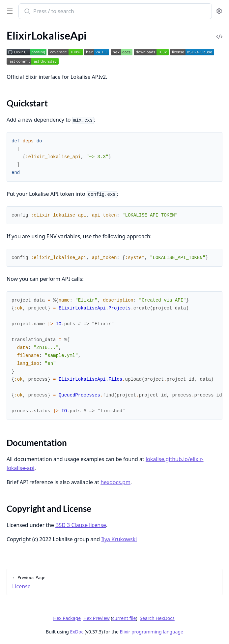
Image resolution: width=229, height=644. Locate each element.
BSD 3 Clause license (81, 525)
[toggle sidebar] (9, 11)
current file (124, 618)
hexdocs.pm (115, 482)
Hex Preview (97, 618)
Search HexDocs (157, 618)
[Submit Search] (27, 12)
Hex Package (67, 618)
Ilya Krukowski (119, 539)
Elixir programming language (152, 632)
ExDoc (77, 632)
